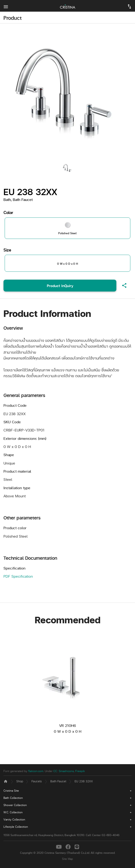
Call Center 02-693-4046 (103, 835)
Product (13, 18)
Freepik (80, 771)
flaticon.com (36, 771)
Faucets (37, 781)
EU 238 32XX (84, 781)
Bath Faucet (58, 781)
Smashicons (66, 771)
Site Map (67, 859)
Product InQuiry (60, 286)
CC (55, 771)
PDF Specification (18, 576)
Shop (20, 781)
